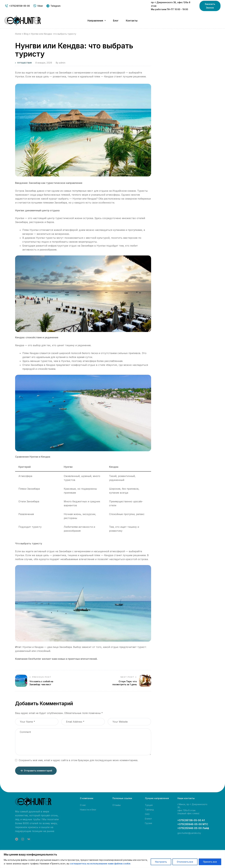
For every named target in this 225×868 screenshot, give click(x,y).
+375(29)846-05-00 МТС (193, 824)
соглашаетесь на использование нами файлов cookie (100, 864)
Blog (26, 34)
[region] (112, 859)
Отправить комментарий (36, 771)
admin (62, 63)
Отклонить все (185, 862)
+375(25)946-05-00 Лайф (193, 828)
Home (18, 34)
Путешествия (24, 63)
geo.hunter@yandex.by (189, 833)
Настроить (161, 862)
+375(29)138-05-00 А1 (191, 820)
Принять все (210, 862)
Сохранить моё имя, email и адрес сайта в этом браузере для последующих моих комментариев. (78, 760)
